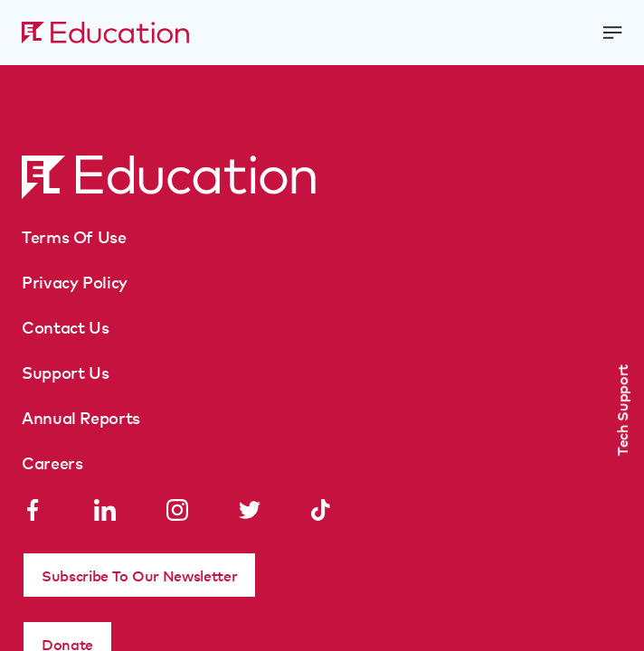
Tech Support (621, 410)
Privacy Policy (75, 281)
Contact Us (65, 326)
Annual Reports (81, 417)
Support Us (65, 372)
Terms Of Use (74, 236)
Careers (52, 462)
